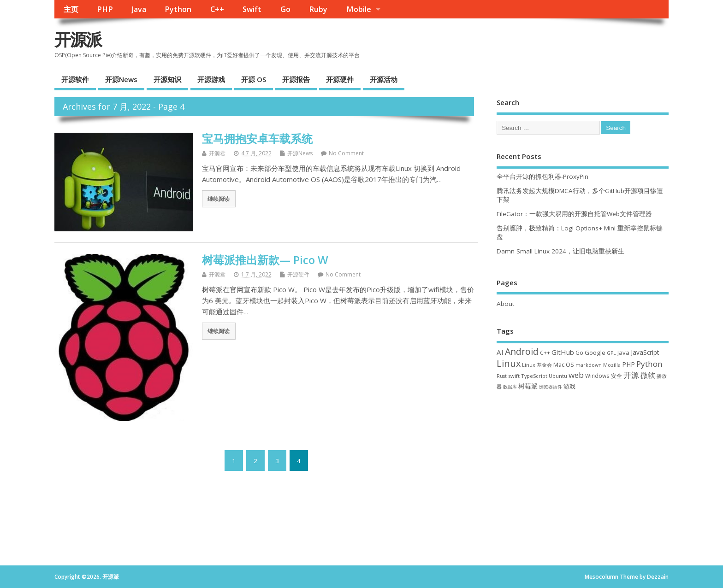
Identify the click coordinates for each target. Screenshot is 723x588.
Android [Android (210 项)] (522, 351)
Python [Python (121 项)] (649, 364)
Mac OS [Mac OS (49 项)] (564, 365)
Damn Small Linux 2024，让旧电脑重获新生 (560, 251)
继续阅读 (219, 199)
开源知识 (167, 79)
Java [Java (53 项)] (623, 353)
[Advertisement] (583, 473)
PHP (105, 9)
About (505, 304)
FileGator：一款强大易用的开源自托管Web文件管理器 (574, 214)
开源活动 (384, 79)
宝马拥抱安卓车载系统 (257, 138)
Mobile (359, 9)
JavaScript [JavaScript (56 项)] (645, 353)
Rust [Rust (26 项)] (502, 376)
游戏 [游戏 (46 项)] (569, 386)
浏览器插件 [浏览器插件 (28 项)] (551, 387)
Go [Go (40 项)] (579, 353)
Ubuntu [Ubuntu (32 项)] (558, 376)
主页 (71, 9)
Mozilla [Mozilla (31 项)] (612, 365)
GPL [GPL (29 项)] (611, 353)
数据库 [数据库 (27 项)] (510, 387)
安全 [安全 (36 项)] (616, 376)
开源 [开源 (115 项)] (631, 375)
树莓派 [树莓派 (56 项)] (528, 386)
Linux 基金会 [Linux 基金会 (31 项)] (537, 365)
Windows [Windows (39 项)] (597, 376)
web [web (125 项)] (576, 375)
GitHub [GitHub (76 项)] (563, 352)
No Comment (346, 153)
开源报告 (296, 79)
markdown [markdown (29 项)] (589, 365)
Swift (252, 9)
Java (139, 9)
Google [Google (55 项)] (595, 353)
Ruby (318, 9)
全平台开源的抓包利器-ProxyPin (542, 176)
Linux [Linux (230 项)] (509, 363)
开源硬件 (340, 79)
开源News (121, 79)
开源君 (217, 153)
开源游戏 (211, 79)
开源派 (78, 39)
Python (178, 9)
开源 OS (254, 79)
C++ (217, 9)
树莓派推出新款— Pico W (265, 260)
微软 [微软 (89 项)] (648, 375)
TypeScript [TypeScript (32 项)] (534, 376)
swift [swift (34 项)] (514, 376)
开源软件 (75, 79)
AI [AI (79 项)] (500, 352)
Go (285, 9)
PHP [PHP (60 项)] (628, 364)
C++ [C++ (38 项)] (545, 353)
